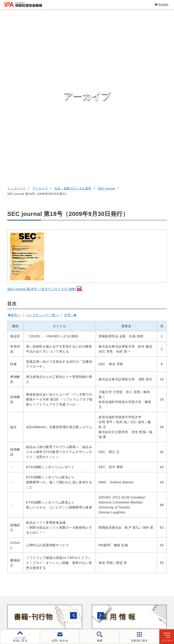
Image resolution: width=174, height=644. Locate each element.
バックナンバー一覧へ (42, 162)
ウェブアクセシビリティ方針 (132, 601)
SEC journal (106, 36)
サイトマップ (127, 608)
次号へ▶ (71, 162)
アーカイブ (40, 36)
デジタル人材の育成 (145, 529)
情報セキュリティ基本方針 (37, 608)
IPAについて (138, 557)
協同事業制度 (98, 608)
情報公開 (72, 608)
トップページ (16, 36)
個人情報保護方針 (88, 601)
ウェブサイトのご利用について (42, 601)
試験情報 (134, 518)
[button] (7, 464)
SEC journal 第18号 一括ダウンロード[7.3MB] (42, 136)
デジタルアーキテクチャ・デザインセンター (95, 539)
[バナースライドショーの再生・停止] (100, 483)
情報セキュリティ (143, 507)
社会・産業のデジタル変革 (73, 36)
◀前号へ (14, 162)
